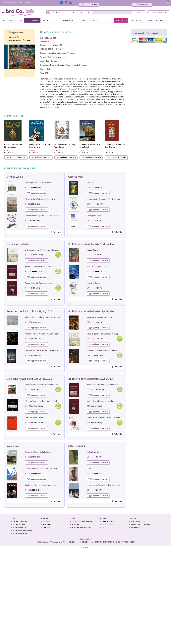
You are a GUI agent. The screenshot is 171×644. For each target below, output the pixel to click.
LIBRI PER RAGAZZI (68, 20)
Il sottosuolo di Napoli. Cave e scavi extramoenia (107, 418)
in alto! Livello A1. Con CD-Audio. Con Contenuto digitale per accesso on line (57, 468)
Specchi (90, 183)
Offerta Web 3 (77, 446)
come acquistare (108, 521)
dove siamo (47, 524)
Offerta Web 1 (77, 177)
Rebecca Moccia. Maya (34, 418)
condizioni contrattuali (141, 524)
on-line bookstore (20, 521)
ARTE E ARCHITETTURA (13, 20)
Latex (89, 468)
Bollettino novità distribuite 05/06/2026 (29, 379)
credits (86, 547)
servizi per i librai (20, 527)
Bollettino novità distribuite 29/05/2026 (91, 379)
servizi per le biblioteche (23, 530)
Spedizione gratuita (18, 244)
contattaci (47, 527)
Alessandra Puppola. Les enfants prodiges (43, 317)
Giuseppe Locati (48, 38)
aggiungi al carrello (16, 157)
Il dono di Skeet (93, 283)
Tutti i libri (57, 232)
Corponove (45, 42)
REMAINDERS (121, 20)
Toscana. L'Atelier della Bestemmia (39, 452)
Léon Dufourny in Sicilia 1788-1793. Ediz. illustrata (45, 401)
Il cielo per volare (94, 216)
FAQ (103, 527)
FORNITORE (137, 20)
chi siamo (47, 521)
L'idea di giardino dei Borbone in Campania (43, 250)
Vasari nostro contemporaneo (99, 317)
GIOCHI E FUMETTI (50, 20)
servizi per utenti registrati (83, 521)
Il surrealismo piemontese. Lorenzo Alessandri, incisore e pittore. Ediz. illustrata (58, 385)
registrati (94, 5)
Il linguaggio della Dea (13, 145)
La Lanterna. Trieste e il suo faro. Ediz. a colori (44, 350)
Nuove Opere (92, 250)
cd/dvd (83, 20)
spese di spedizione (109, 524)
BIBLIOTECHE (162, 20)
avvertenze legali (138, 521)
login (84, 5)
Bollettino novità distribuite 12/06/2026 (91, 311)
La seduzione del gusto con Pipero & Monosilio (44, 216)
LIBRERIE (149, 20)
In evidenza (13, 446)
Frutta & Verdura (94, 452)
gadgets (94, 20)
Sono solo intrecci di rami (97, 266)
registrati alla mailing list (82, 527)
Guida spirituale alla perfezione (38, 183)
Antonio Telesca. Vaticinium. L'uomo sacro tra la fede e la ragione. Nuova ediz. (57, 334)
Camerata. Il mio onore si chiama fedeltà (96, 145)
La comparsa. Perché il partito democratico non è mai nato (111, 485)
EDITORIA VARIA (32, 20)
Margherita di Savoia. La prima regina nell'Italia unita (51, 145)
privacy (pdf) (136, 527)
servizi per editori (20, 533)
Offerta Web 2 (15, 177)
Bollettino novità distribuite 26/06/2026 (91, 244)
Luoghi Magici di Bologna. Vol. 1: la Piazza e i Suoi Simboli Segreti (114, 199)
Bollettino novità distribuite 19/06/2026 (29, 311)
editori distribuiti (20, 524)
